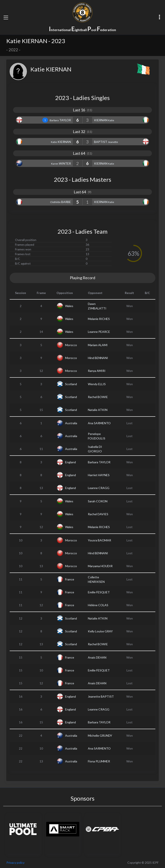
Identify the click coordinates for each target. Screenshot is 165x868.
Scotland (71, 384)
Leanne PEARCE (99, 332)
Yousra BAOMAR (99, 540)
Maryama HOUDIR (100, 566)
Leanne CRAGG (99, 488)
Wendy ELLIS (97, 384)
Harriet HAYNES (99, 475)
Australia (71, 423)
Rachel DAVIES (98, 514)
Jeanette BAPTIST (101, 696)
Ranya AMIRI (97, 371)
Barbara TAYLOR (99, 462)
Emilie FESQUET (99, 592)
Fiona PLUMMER (99, 761)
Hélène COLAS (98, 605)
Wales (69, 306)
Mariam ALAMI (98, 345)
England (70, 462)
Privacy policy (15, 863)
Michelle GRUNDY (100, 735)
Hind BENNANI (98, 358)
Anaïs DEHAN (97, 657)
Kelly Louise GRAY (100, 631)
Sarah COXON (98, 501)
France (70, 579)
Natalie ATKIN (98, 410)
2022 (13, 50)
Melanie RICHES (99, 319)
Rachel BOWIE (98, 397)
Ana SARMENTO (99, 423)
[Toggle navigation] (6, 17)
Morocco (71, 345)
